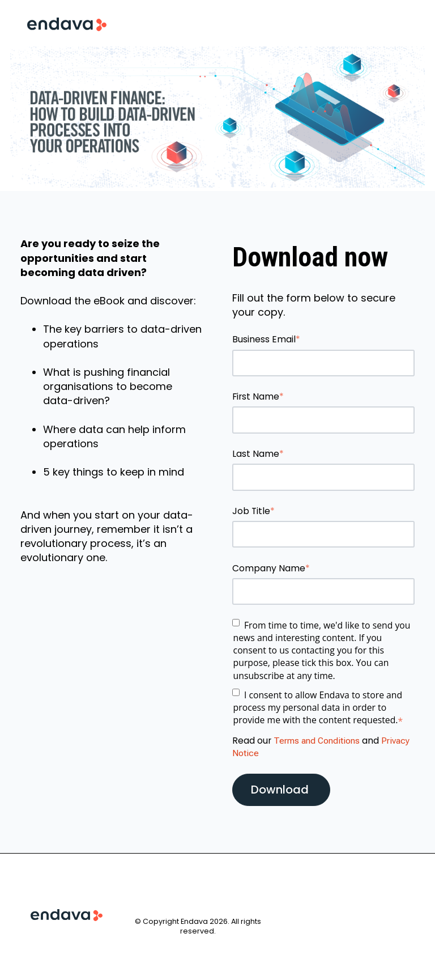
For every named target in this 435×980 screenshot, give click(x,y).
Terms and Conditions (317, 741)
